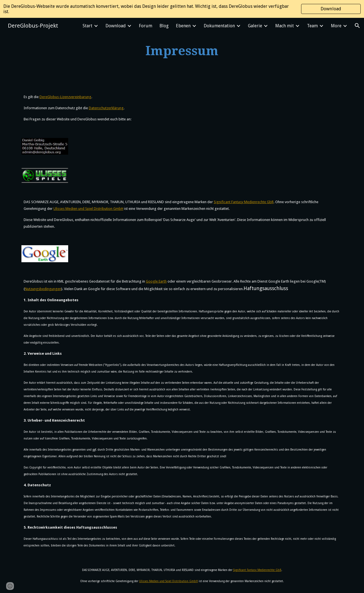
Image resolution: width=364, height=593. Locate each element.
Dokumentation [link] (219, 26)
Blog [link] (164, 26)
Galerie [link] (255, 26)
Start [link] (88, 26)
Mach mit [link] (285, 26)
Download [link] (116, 26)
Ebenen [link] (183, 26)
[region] (182, 9)
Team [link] (312, 26)
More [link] (336, 26)
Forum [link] (146, 26)
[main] (182, 51)
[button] (357, 26)
